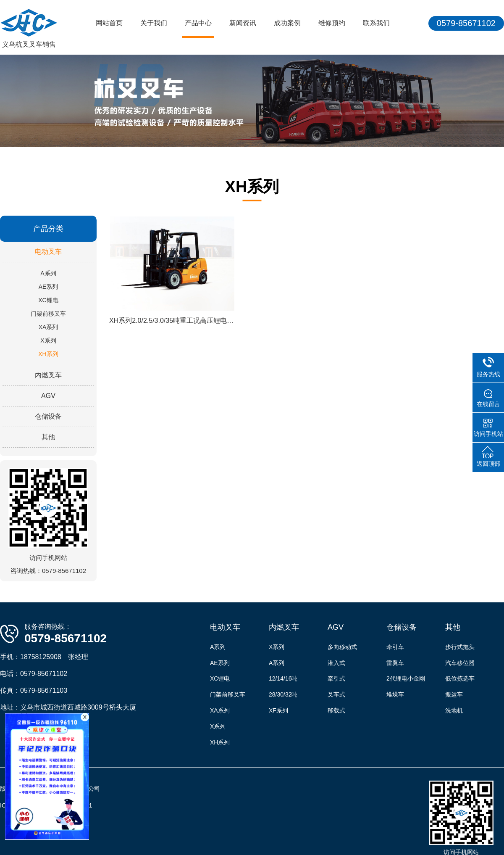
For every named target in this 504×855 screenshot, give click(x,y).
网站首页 (109, 23)
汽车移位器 (460, 663)
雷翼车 (395, 663)
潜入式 (336, 663)
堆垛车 (395, 694)
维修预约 (332, 23)
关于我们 (154, 23)
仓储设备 (48, 416)
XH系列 (48, 354)
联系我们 (376, 23)
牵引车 (395, 647)
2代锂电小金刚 (406, 678)
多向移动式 (342, 647)
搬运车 (454, 694)
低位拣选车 (460, 678)
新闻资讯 (243, 23)
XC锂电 (48, 300)
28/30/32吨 (283, 694)
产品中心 (198, 23)
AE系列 (49, 287)
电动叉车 (48, 252)
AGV (48, 396)
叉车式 (336, 694)
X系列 (48, 340)
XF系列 (278, 710)
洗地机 (454, 710)
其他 (48, 437)
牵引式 (336, 678)
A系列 (48, 273)
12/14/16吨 (283, 678)
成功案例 (287, 23)
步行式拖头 (460, 647)
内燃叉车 (48, 375)
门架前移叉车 (48, 314)
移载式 (336, 710)
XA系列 (49, 327)
